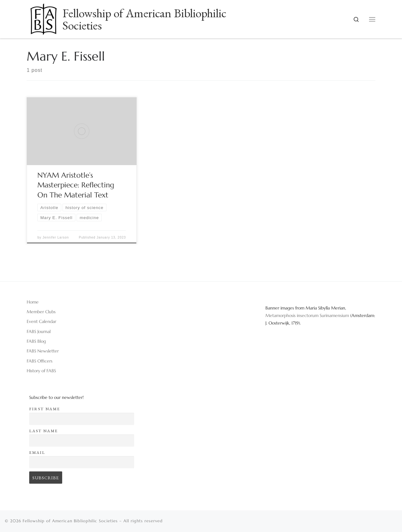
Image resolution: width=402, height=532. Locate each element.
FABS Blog (36, 341)
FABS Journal (39, 331)
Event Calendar (41, 321)
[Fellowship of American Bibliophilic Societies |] (43, 17)
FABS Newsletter (43, 351)
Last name (43, 431)
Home (33, 302)
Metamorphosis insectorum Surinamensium (308, 315)
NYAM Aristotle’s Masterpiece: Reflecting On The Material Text (76, 185)
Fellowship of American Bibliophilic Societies (70, 521)
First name (45, 409)
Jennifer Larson (56, 237)
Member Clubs (41, 312)
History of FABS (41, 371)
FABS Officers (40, 361)
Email (37, 452)
